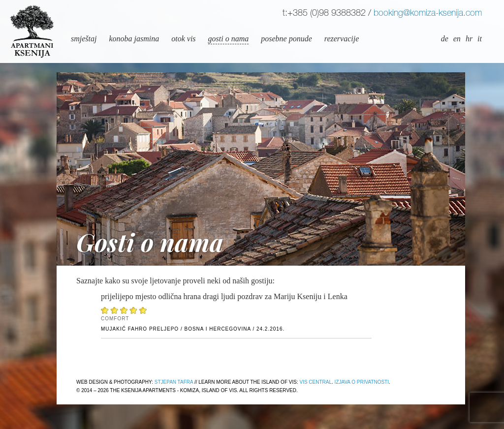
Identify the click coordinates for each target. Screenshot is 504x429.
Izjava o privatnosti (362, 382)
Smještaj (84, 39)
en (457, 39)
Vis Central (315, 382)
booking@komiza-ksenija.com (428, 14)
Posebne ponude (286, 39)
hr (469, 39)
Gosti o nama (229, 39)
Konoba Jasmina (134, 39)
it (480, 39)
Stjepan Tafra (174, 382)
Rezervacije (342, 39)
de (445, 39)
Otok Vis (183, 39)
